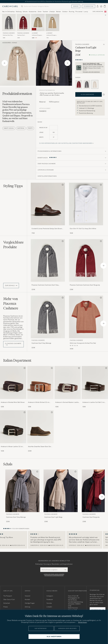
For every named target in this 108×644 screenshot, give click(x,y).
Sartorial (21, 128)
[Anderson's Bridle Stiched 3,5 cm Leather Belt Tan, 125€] (40, 387)
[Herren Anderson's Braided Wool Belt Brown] (13, 382)
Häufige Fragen (30, 603)
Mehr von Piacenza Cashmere (11, 303)
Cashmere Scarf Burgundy (21, 35)
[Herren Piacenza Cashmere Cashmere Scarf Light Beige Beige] (61, 491)
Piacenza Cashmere (9, 33)
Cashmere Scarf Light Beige (53, 517)
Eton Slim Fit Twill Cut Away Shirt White (83, 229)
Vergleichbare (13, 245)
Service (76, 6)
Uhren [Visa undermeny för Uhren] (40, 12)
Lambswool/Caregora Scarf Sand (51, 35)
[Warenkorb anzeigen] (105, 6)
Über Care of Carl (9, 599)
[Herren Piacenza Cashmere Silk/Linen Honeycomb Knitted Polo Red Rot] (86, 317)
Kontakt (27, 599)
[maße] (72, 134)
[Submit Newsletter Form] (65, 570)
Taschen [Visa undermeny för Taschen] (45, 12)
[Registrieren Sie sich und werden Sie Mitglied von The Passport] (90, 68)
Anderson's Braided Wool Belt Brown (13, 402)
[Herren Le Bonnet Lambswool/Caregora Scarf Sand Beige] (52, 23)
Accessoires (7, 43)
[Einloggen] (98, 6)
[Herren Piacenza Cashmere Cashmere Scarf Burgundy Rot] (23, 23)
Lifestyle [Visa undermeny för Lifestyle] (52, 12)
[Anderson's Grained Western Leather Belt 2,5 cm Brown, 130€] (68, 387)
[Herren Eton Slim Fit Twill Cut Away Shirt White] (86, 204)
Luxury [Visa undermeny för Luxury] (86, 12)
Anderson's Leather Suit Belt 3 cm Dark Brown (93, 402)
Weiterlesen (83, 622)
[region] (54, 540)
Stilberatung (89, 6)
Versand (27, 596)
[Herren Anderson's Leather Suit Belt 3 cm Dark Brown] (95, 382)
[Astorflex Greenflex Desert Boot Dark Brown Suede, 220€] (40, 431)
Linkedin (49, 607)
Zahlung (27, 607)
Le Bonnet (35, 33)
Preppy (30, 128)
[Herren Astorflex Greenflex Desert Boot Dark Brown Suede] (40, 427)
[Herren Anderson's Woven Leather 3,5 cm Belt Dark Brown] (13, 427)
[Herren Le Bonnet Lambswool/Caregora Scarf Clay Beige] (38, 23)
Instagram (50, 596)
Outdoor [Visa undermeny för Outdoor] (65, 12)
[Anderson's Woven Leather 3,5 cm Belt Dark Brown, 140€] (13, 431)
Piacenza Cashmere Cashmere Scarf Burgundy (85, 285)
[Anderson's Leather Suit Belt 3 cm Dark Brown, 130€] (95, 387)
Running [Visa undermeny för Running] (72, 12)
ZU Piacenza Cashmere (13, 344)
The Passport (8, 596)
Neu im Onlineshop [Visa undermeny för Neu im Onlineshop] (8, 12)
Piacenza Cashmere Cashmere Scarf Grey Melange (45, 285)
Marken (58, 12)
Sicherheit (7, 603)
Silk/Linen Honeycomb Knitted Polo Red (83, 343)
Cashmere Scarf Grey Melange (8, 35)
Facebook (50, 599)
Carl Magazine (98, 12)
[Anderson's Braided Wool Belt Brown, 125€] (13, 387)
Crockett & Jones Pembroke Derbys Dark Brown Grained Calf (47, 229)
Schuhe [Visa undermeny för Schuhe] (25, 12)
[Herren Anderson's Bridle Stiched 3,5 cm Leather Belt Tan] (40, 382)
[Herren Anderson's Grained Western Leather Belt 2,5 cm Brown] (68, 382)
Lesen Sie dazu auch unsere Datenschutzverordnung (54, 575)
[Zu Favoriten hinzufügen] (62, 185)
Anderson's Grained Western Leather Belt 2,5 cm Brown (67, 402)
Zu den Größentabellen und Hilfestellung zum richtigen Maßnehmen (66, 143)
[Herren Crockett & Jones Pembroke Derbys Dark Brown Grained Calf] (48, 204)
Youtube (49, 603)
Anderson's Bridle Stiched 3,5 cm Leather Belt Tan (39, 402)
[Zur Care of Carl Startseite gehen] (10, 6)
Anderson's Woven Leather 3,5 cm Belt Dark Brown (12, 447)
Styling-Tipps (13, 186)
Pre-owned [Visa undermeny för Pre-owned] (79, 12)
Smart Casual (9, 128)
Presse (6, 607)
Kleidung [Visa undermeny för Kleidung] (19, 12)
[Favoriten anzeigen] (101, 6)
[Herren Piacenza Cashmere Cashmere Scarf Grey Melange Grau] (9, 23)
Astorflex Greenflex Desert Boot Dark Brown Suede (40, 447)
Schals (15, 43)
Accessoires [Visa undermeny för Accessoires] (33, 12)
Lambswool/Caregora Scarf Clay (37, 35)
